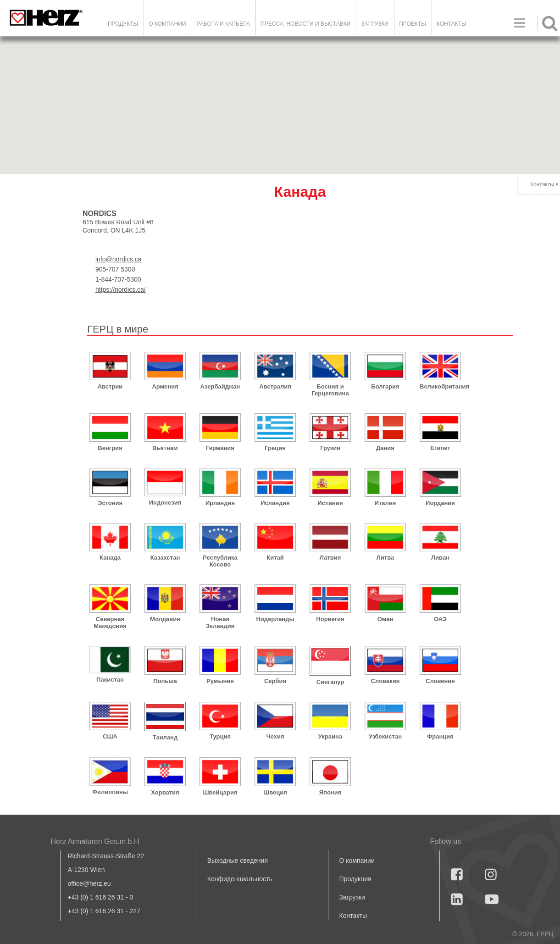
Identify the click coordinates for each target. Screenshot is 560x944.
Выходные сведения (238, 861)
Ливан (440, 558)
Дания (385, 448)
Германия (220, 448)
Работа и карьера (224, 24)
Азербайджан (220, 386)
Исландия (275, 503)
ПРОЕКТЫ (413, 24)
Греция (275, 448)
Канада (110, 558)
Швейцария (220, 792)
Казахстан (165, 558)
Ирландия (220, 503)
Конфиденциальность (240, 879)
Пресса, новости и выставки (305, 24)
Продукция (355, 879)
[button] (427, 155)
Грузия (330, 448)
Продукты (123, 24)
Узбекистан (385, 736)
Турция (220, 736)
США (110, 736)
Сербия (275, 681)
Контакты (452, 24)
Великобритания (440, 386)
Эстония (110, 503)
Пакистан (110, 680)
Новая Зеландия (220, 622)
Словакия (385, 681)
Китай (275, 558)
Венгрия (110, 448)
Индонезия (165, 503)
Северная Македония (110, 622)
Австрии (110, 386)
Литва (385, 558)
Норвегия (330, 619)
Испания (330, 503)
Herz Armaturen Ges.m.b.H (95, 841)
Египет (440, 448)
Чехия (275, 736)
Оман (385, 619)
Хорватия (165, 792)
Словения (440, 681)
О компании (167, 24)
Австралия (275, 386)
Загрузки (352, 897)
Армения (165, 386)
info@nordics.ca (119, 259)
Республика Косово (220, 561)
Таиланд (165, 737)
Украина (330, 736)
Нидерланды (275, 619)
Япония (330, 792)
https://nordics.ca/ (121, 289)
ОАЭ (440, 619)
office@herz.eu (89, 883)
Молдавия (165, 619)
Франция (440, 736)
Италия (385, 503)
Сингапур (330, 682)
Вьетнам (165, 448)
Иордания (440, 503)
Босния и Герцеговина (330, 390)
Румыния (220, 681)
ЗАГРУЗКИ (375, 24)
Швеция (275, 792)
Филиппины (110, 792)
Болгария (385, 386)
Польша (165, 681)
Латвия (330, 558)
